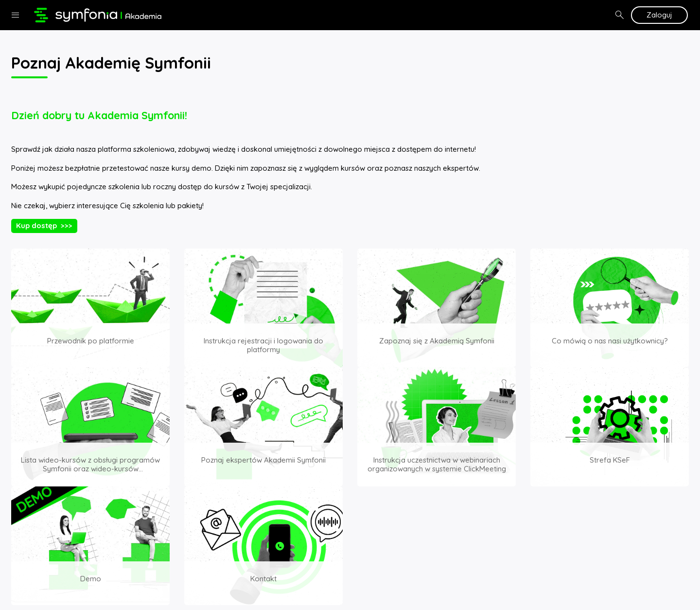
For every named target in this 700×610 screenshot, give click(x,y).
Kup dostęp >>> (44, 225)
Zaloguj (659, 15)
